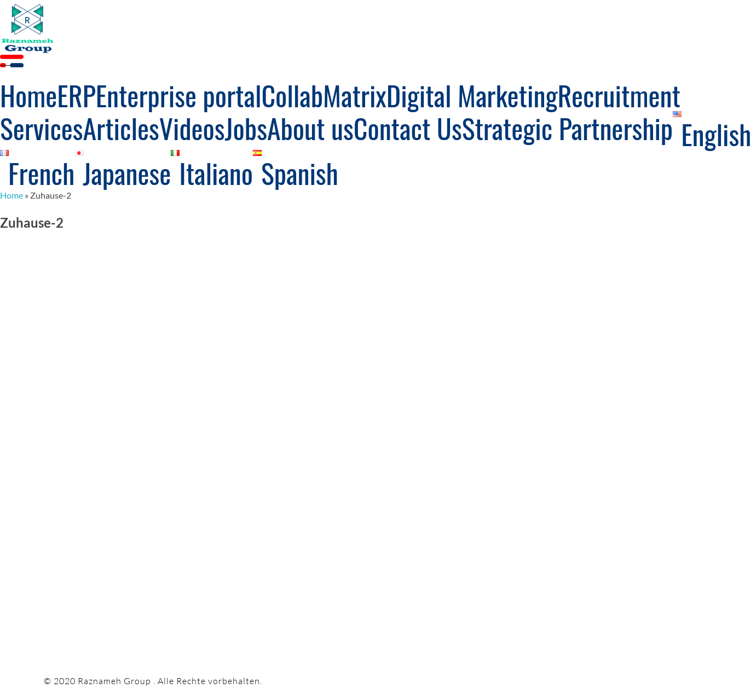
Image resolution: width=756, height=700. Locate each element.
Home (11, 195)
